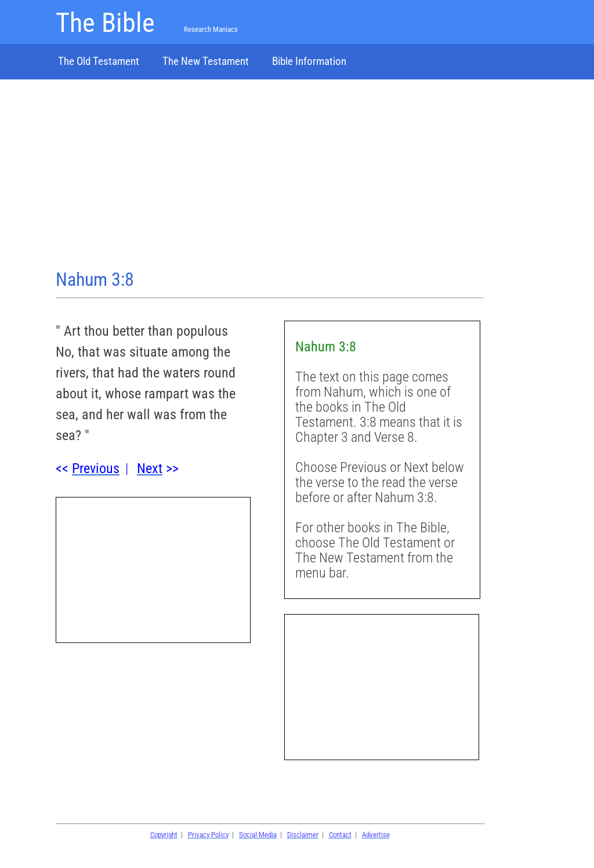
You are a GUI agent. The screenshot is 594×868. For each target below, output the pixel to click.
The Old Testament (99, 61)
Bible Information (309, 61)
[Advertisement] (270, 176)
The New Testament (206, 61)
